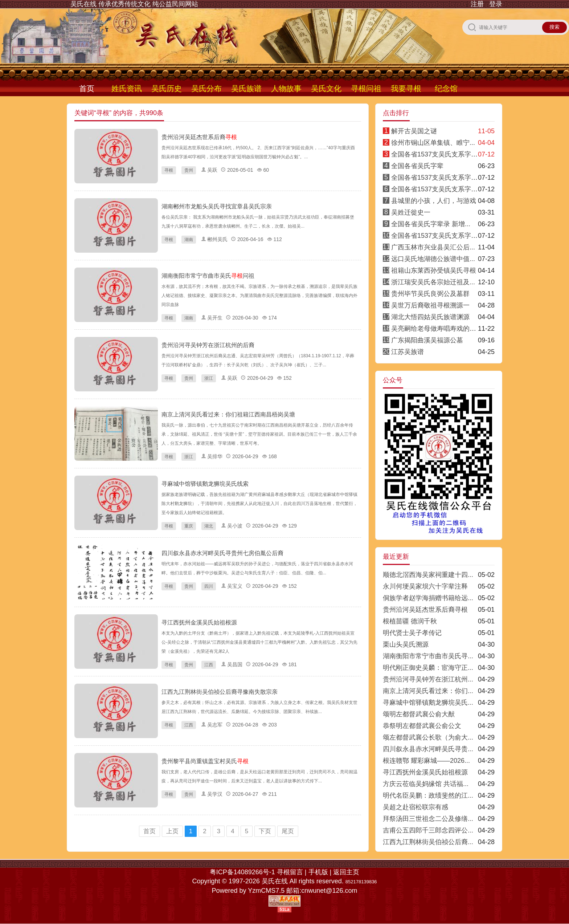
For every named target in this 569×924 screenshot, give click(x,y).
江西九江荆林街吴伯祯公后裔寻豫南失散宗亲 (220, 692)
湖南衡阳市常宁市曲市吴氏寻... (428, 656)
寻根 (169, 170)
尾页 (288, 831)
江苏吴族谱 (408, 352)
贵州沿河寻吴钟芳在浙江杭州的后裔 (208, 345)
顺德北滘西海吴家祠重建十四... (428, 575)
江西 (209, 665)
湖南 (189, 240)
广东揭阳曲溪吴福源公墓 (427, 340)
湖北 (209, 526)
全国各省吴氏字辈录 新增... (431, 224)
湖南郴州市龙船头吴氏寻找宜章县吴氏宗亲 (217, 206)
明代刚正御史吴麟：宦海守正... (428, 668)
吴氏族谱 (246, 88)
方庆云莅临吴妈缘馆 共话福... (426, 784)
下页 (265, 831)
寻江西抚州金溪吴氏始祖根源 (199, 622)
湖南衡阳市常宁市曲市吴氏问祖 (208, 276)
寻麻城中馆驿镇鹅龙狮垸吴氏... (428, 703)
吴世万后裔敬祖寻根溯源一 (430, 305)
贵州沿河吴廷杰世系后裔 (199, 137)
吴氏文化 (326, 88)
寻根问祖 (366, 88)
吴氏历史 (167, 88)
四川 (209, 586)
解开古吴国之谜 (414, 131)
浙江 (209, 378)
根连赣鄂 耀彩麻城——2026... (426, 761)
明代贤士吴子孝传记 (412, 633)
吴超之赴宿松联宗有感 (416, 807)
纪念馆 (446, 88)
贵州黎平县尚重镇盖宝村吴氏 (205, 761)
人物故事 (286, 88)
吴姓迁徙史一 (411, 212)
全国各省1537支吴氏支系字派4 (436, 178)
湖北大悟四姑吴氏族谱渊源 (430, 317)
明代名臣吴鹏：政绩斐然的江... (428, 795)
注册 (477, 4)
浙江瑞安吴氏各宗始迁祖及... (433, 282)
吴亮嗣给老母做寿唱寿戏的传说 (437, 329)
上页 (172, 831)
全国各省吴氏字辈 (417, 166)
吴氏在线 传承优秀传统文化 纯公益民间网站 (134, 4)
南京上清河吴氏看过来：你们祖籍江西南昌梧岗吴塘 (228, 414)
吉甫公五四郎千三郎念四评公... (428, 830)
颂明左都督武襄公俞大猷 (419, 714)
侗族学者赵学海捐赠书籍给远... (428, 598)
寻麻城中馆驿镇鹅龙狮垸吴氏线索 (205, 484)
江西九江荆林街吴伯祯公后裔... (428, 842)
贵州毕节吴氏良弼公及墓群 (430, 294)
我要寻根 (406, 88)
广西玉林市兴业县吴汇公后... (433, 247)
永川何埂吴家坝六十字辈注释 (425, 586)
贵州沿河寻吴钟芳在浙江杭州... (428, 679)
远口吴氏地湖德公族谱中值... (433, 259)
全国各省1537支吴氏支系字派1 (436, 154)
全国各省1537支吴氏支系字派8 (436, 236)
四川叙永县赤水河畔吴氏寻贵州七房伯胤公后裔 (222, 553)
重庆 (189, 526)
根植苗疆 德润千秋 (410, 621)
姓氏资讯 (127, 88)
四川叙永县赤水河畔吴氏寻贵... (428, 749)
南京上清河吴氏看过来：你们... (428, 691)
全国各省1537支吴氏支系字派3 (436, 189)
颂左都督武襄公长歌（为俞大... (428, 737)
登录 (496, 4)
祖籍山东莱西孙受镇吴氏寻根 (434, 270)
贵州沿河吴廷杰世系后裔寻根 (425, 610)
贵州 (189, 170)
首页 (87, 88)
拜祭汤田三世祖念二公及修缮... (428, 819)
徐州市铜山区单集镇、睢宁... (433, 143)
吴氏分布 (206, 88)
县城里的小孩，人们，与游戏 (434, 201)
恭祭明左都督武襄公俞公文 (422, 726)
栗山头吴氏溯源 (406, 644)
